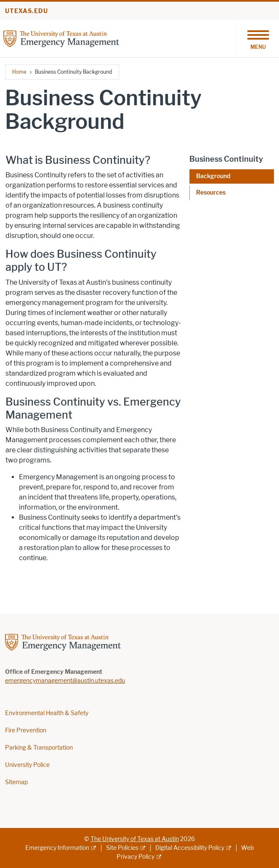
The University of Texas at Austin (135, 839)
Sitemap (16, 782)
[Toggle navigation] (258, 39)
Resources (211, 193)
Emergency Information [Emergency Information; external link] (57, 848)
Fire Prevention (26, 730)
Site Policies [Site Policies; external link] (122, 848)
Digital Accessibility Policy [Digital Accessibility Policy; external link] (190, 848)
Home (19, 72)
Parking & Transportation (39, 748)
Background (213, 176)
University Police (27, 765)
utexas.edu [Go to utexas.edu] (27, 11)
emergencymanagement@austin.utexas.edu (65, 681)
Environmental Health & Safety (47, 713)
